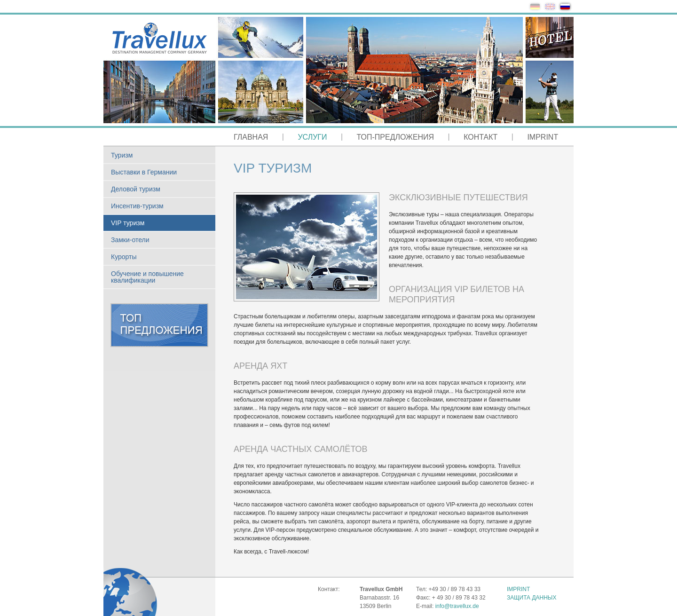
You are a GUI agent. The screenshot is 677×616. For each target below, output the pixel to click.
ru (565, 7)
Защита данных (532, 598)
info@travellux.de (457, 606)
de (535, 7)
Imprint (518, 589)
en (550, 7)
